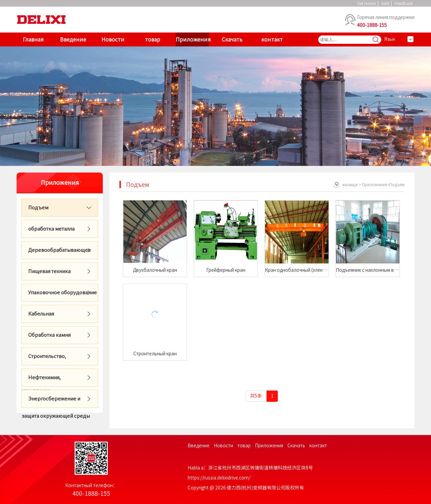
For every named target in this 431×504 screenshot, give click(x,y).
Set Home (367, 3)
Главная (33, 39)
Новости (113, 39)
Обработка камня (49, 335)
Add (385, 3)
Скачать (232, 39)
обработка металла (51, 229)
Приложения (192, 39)
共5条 (256, 396)
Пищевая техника (49, 271)
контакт (272, 39)
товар (153, 39)
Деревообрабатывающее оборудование (56, 253)
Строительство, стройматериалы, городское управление (56, 360)
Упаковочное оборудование (62, 292)
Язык (390, 39)
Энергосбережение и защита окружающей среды (56, 402)
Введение (73, 39)
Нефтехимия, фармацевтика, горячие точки (58, 381)
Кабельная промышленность (43, 317)
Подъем (38, 208)
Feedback (404, 3)
